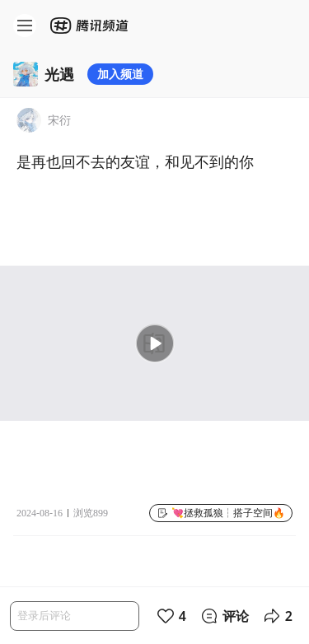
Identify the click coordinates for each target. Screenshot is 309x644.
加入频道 (120, 74)
